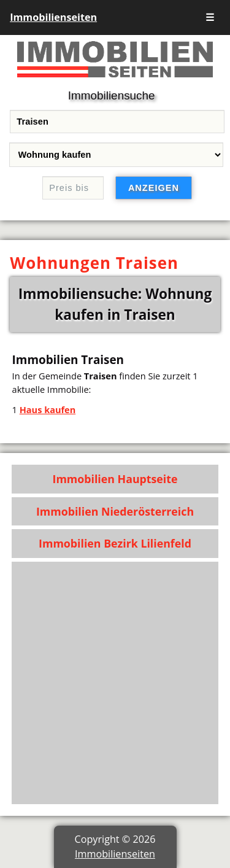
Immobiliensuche (112, 95)
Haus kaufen (48, 409)
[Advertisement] (115, 683)
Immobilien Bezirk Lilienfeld (115, 543)
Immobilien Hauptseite (115, 479)
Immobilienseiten (53, 17)
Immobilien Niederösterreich (115, 511)
